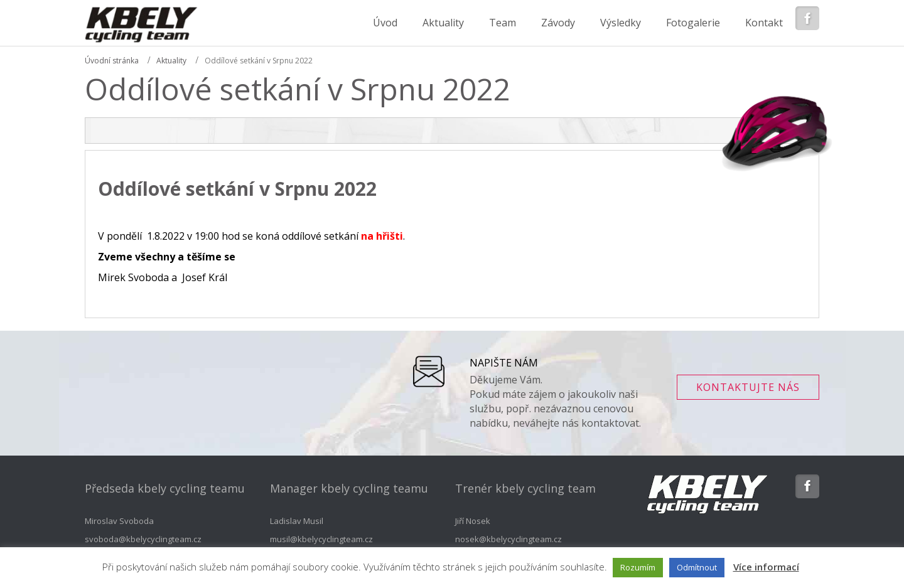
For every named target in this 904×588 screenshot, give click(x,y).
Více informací (766, 567)
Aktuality (171, 61)
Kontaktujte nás (748, 387)
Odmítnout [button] (697, 567)
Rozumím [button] (638, 567)
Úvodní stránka (112, 61)
